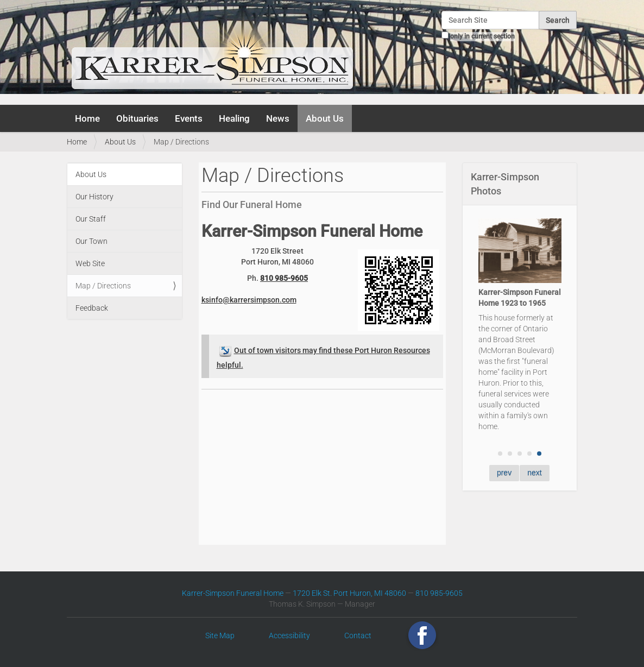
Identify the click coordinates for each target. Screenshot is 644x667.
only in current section (482, 36)
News (278, 118)
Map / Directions (103, 286)
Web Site (90, 263)
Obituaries (137, 118)
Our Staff (91, 219)
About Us (325, 118)
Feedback (92, 308)
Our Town (91, 241)
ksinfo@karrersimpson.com (249, 300)
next (534, 473)
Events (189, 118)
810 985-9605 (284, 278)
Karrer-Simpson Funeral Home (233, 593)
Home (87, 118)
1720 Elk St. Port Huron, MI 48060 (349, 593)
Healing (234, 118)
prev (504, 473)
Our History (94, 197)
